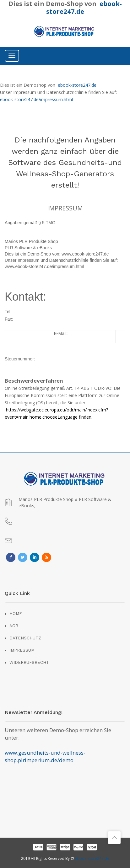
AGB (14, 626)
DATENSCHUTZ (25, 638)
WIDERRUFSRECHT (29, 662)
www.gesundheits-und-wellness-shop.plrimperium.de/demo (45, 756)
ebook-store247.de (77, 85)
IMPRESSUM (22, 650)
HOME (16, 614)
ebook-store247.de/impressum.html (36, 99)
